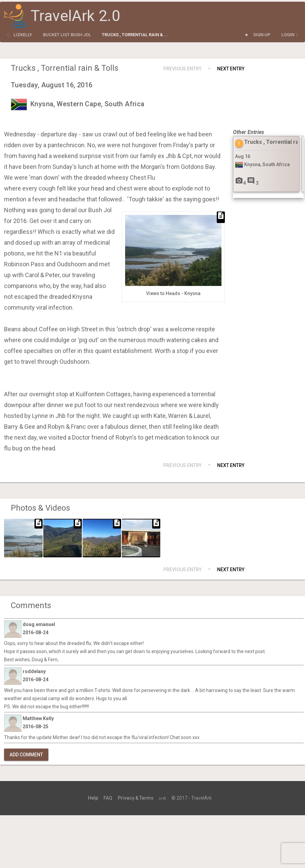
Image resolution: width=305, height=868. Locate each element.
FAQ (108, 798)
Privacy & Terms (136, 798)
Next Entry (231, 69)
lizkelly (23, 35)
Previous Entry (182, 69)
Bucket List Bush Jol (67, 35)
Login (288, 35)
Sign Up (262, 35)
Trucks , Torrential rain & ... (135, 35)
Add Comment (26, 755)
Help (93, 798)
